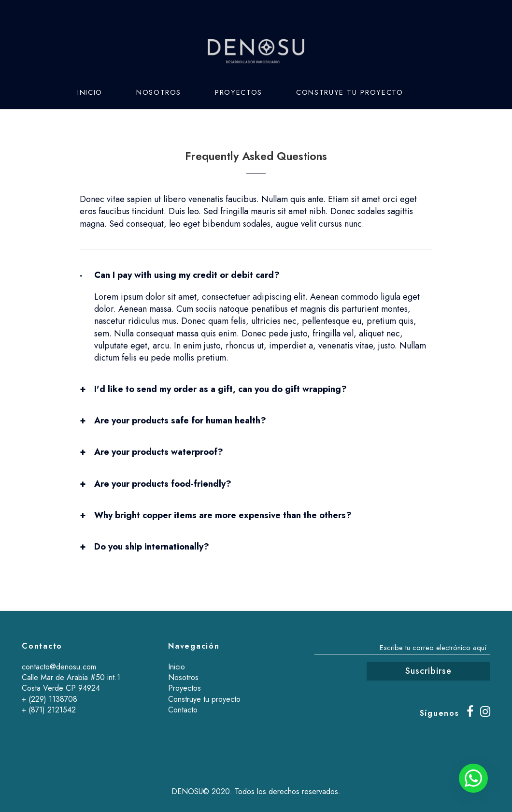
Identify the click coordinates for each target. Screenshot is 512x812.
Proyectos (239, 92)
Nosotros (159, 92)
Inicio (90, 92)
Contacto (100, 126)
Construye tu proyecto (350, 92)
